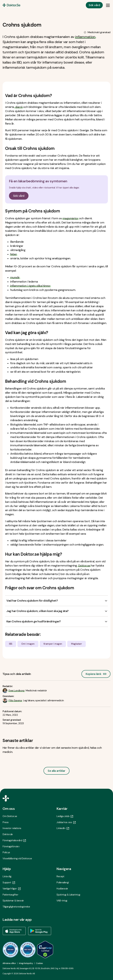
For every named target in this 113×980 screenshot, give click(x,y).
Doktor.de (8, 834)
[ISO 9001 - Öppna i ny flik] (11, 950)
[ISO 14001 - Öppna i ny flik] (28, 950)
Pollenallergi (63, 883)
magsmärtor (71, 218)
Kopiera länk (96, 673)
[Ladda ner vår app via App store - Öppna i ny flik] (14, 931)
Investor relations (12, 828)
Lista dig (7, 876)
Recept (60, 876)
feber (14, 254)
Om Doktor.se (10, 816)
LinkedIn (63, 828)
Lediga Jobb (65, 816)
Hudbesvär (62, 889)
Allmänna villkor (9, 963)
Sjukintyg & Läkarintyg (68, 895)
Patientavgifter (10, 895)
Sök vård (94, 5)
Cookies (39, 963)
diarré (19, 107)
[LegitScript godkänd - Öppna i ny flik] (45, 950)
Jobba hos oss (66, 822)
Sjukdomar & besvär (13, 901)
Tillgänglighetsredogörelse (16, 907)
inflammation (85, 37)
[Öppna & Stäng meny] (108, 5)
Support (9, 883)
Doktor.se (84, 566)
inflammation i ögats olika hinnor (30, 286)
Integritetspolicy (26, 963)
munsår (15, 277)
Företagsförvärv (11, 846)
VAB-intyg (62, 901)
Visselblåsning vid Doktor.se (17, 859)
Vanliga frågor (12, 889)
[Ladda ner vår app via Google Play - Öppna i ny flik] (40, 931)
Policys (6, 852)
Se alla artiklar (56, 771)
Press (6, 822)
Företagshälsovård (14, 840)
